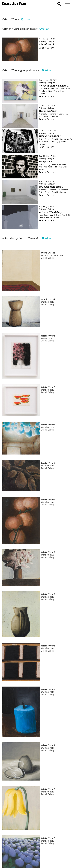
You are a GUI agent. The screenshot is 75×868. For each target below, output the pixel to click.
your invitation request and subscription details (18, 850)
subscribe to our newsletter (18, 857)
